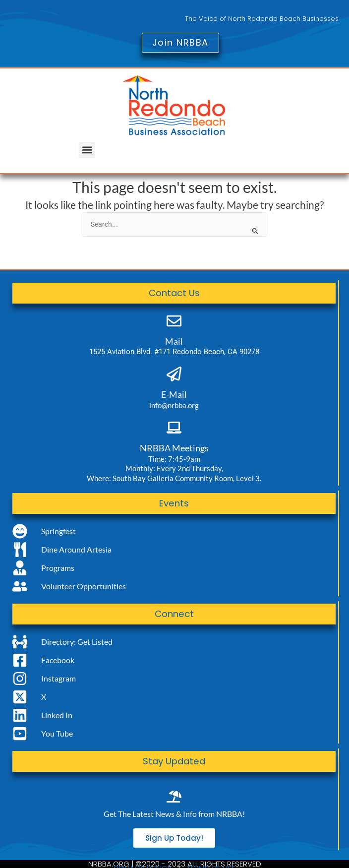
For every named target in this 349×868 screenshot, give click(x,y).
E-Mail (174, 394)
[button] (87, 150)
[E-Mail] (174, 374)
